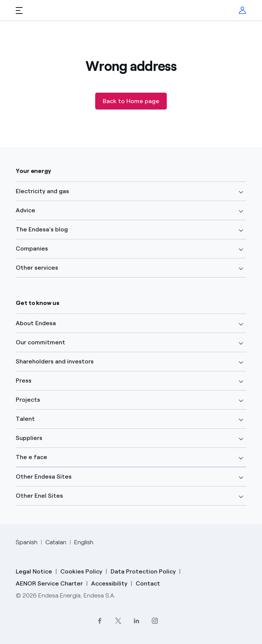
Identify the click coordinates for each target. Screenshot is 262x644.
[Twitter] (118, 621)
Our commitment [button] (40, 342)
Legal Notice (34, 571)
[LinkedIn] (137, 621)
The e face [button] (31, 457)
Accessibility (109, 583)
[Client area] (243, 11)
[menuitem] (243, 11)
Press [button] (24, 381)
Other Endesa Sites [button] (44, 477)
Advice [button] (25, 210)
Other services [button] (37, 268)
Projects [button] (28, 400)
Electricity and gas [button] (42, 191)
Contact (148, 583)
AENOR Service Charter (49, 583)
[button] (19, 11)
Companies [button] (32, 248)
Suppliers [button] (29, 438)
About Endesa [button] (36, 323)
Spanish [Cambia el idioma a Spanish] (27, 542)
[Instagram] (155, 621)
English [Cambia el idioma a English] (84, 542)
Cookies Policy (81, 571)
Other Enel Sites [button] (39, 496)
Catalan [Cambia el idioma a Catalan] (56, 542)
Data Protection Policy (143, 571)
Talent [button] (25, 419)
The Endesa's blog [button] (42, 229)
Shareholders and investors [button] (55, 361)
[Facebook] (100, 621)
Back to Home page (131, 101)
